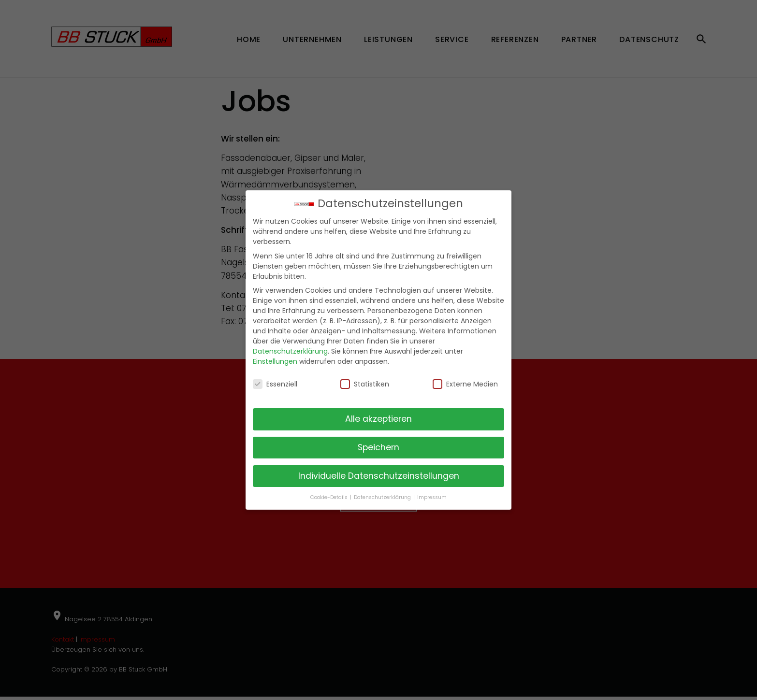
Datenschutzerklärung (290, 351)
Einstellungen (275, 361)
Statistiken (365, 384)
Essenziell (275, 384)
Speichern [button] (378, 447)
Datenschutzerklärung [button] (383, 497)
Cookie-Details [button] (330, 497)
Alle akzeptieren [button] (378, 419)
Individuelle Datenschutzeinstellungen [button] (379, 476)
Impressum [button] (432, 497)
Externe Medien (465, 384)
